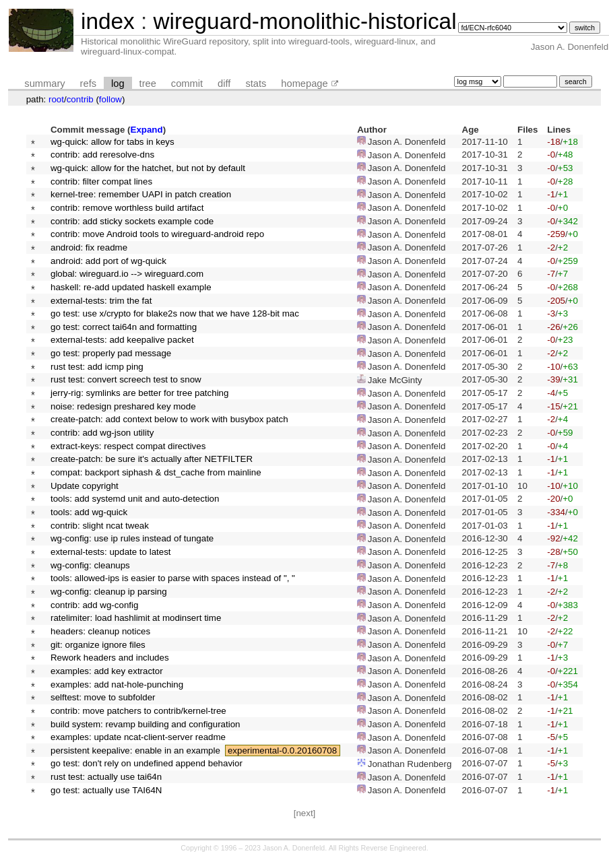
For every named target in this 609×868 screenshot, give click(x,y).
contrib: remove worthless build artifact (127, 208)
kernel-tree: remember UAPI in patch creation (141, 194)
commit (187, 84)
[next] (305, 813)
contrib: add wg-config (94, 605)
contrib (80, 99)
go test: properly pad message (111, 353)
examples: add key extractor (107, 671)
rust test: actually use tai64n (106, 777)
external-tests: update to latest (111, 552)
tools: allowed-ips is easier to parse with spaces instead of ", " (173, 578)
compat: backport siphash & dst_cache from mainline (156, 472)
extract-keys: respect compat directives (128, 446)
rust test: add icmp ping (97, 367)
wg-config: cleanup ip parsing (109, 592)
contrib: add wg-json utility (102, 433)
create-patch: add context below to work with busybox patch (169, 419)
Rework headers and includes (110, 658)
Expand (147, 130)
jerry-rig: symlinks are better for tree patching (139, 393)
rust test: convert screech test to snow (126, 379)
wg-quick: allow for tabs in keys (113, 142)
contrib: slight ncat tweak (100, 526)
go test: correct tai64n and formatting (124, 327)
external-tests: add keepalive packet (122, 340)
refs (88, 84)
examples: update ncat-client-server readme (138, 737)
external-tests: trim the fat (101, 301)
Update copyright (85, 486)
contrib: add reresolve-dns (102, 155)
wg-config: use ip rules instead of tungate (132, 538)
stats (256, 84)
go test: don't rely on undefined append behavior (147, 763)
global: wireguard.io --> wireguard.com (127, 274)
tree (148, 84)
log (118, 84)
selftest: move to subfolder (103, 697)
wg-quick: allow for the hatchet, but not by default (148, 168)
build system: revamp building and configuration (146, 724)
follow (110, 99)
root (56, 99)
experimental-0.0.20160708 (282, 750)
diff (224, 84)
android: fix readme (89, 247)
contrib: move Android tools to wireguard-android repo (157, 234)
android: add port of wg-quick (108, 261)
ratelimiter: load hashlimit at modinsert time (136, 618)
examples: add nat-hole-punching (117, 685)
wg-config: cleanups (90, 565)
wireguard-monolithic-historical (304, 21)
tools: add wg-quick (89, 512)
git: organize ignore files (98, 645)
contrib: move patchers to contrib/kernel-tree (138, 711)
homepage (304, 84)
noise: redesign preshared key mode (123, 406)
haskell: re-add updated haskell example (131, 287)
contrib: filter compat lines (101, 181)
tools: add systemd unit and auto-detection (135, 499)
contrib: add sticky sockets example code (132, 221)
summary (44, 84)
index (108, 21)
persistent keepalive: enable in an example (135, 750)
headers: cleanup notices (100, 631)
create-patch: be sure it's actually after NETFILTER (152, 459)
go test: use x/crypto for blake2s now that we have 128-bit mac (175, 313)
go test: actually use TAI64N (106, 790)
